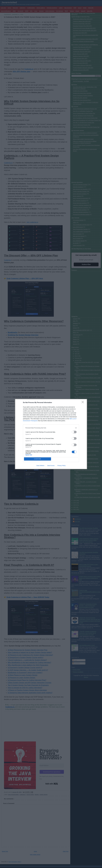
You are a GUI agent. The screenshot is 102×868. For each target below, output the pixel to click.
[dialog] (51, 434)
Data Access (51, 466)
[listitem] (51, 428)
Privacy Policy (62, 466)
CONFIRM (38, 459)
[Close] (83, 403)
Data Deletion (40, 466)
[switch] (74, 432)
